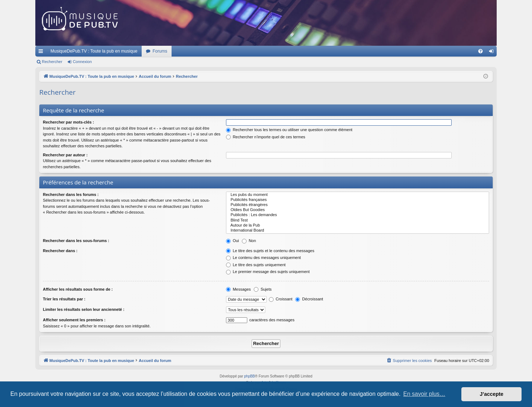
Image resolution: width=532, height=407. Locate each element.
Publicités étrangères (358, 205)
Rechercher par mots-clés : (68, 122)
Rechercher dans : (60, 251)
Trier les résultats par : (64, 299)
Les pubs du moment (358, 195)
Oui (232, 241)
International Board (358, 231)
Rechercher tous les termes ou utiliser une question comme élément (289, 130)
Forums (160, 51)
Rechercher (52, 62)
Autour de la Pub (358, 225)
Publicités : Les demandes (358, 215)
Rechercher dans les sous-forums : (76, 241)
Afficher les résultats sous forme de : (78, 289)
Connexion (82, 62)
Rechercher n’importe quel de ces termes (266, 137)
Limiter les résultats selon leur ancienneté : (84, 309)
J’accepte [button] (492, 394)
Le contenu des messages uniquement (263, 258)
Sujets (263, 289)
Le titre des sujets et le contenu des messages (270, 251)
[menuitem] (480, 51)
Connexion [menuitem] (493, 53)
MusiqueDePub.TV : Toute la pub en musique (94, 51)
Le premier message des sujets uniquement (268, 272)
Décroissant (309, 299)
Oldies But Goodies (358, 210)
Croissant (281, 299)
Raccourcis (42, 53)
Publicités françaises (358, 200)
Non (249, 241)
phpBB (249, 376)
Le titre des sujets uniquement (256, 265)
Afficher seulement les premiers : (74, 320)
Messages (238, 289)
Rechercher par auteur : (65, 155)
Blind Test (358, 220)
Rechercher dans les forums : (71, 194)
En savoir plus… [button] (424, 394)
